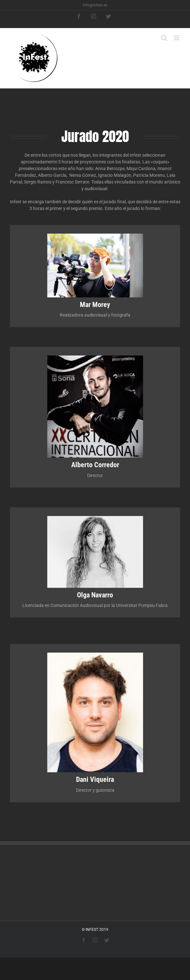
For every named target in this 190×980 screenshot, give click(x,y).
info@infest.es (95, 5)
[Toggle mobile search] (164, 38)
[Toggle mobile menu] (177, 38)
